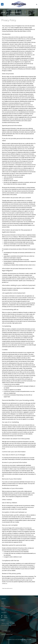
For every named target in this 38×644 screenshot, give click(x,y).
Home (3, 12)
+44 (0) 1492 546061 (10, 623)
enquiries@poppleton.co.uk (10, 625)
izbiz (30, 640)
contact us (5, 583)
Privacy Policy (23, 640)
